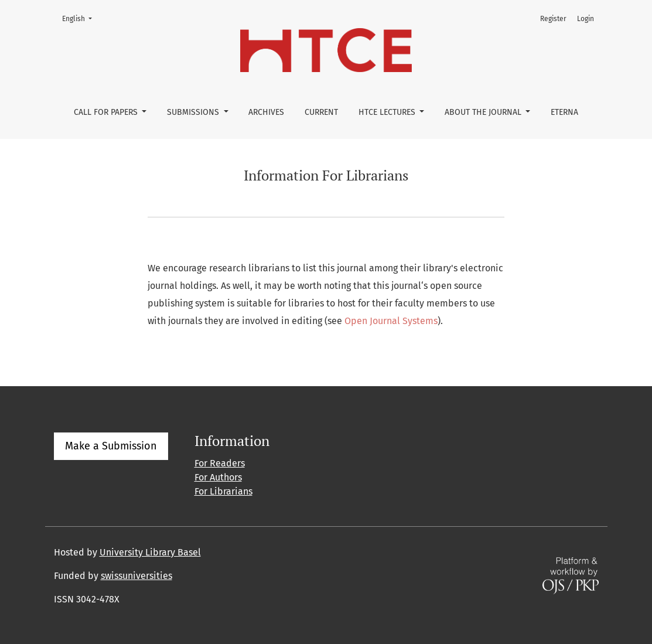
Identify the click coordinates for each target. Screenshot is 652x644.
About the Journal (484, 112)
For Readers (220, 463)
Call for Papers (107, 112)
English (81, 18)
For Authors (218, 477)
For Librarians (223, 491)
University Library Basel (150, 552)
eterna (564, 112)
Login (586, 19)
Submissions (194, 112)
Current (321, 112)
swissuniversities (136, 576)
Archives (266, 112)
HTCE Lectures (388, 112)
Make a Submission (111, 446)
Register (553, 19)
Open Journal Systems (391, 321)
